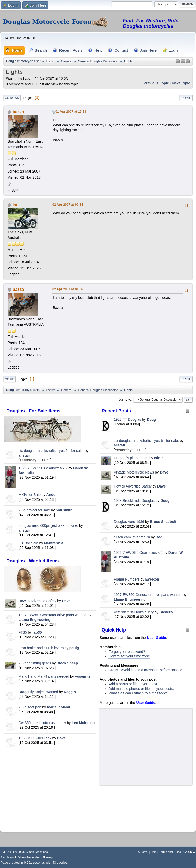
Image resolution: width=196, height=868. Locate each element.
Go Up (9, 379)
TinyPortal (142, 852)
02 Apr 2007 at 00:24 (68, 205)
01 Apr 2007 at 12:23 (71, 112)
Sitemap (48, 857)
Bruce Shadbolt (163, 522)
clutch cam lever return (132, 537)
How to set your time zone (129, 656)
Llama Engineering (35, 620)
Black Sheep (67, 663)
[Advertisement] (50, 788)
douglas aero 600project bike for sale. (48, 525)
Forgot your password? (127, 652)
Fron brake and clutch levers (41, 648)
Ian (16, 205)
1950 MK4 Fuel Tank (35, 738)
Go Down (12, 98)
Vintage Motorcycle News (134, 472)
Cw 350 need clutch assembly (42, 723)
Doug (151, 419)
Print (186, 98)
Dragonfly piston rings (131, 458)
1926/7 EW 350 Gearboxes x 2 (43, 468)
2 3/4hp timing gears (35, 663)
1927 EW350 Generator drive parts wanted (53, 615)
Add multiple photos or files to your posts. (141, 689)
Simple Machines (37, 852)
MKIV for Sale (30, 495)
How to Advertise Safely (38, 601)
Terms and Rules (170, 852)
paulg (74, 648)
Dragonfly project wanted (38, 692)
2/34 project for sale (34, 510)
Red (159, 537)
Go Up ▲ (189, 852)
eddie (159, 458)
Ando (51, 495)
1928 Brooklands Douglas (134, 501)
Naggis (70, 692)
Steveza (166, 612)
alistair (24, 455)
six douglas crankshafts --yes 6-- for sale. (51, 451)
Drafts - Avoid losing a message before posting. (146, 670)
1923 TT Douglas (127, 419)
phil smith (64, 510)
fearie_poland (59, 707)
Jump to (125, 399)
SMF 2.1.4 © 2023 (12, 852)
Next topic (181, 83)
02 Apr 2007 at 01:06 (68, 289)
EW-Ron (152, 579)
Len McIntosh (83, 723)
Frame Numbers (127, 579)
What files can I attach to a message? (138, 693)
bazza (18, 112)
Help (154, 852)
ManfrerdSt (53, 543)
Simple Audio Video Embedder (20, 857)
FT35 (23, 632)
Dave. (62, 738)
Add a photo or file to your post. (133, 684)
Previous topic (156, 83)
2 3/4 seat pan (30, 707)
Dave (66, 601)
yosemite (83, 676)
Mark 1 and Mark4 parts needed (44, 676)
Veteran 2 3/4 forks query (134, 612)
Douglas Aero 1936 (129, 522)
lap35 (37, 632)
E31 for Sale (28, 543)
